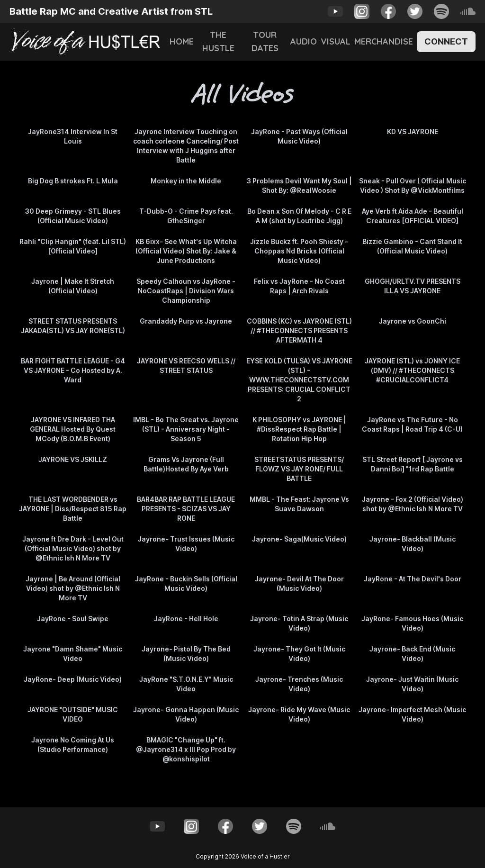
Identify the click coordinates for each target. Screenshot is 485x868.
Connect (446, 41)
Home (182, 41)
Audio (304, 41)
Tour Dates (265, 41)
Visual (336, 41)
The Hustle (218, 41)
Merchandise (384, 41)
